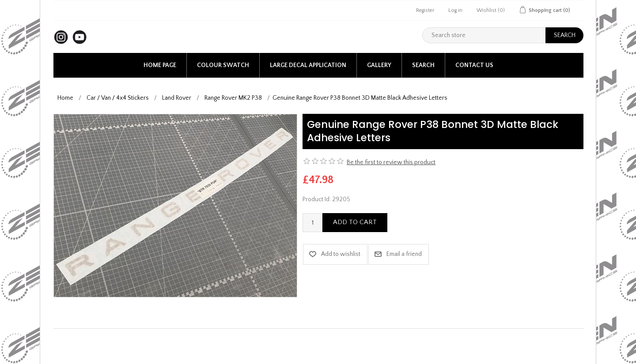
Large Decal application (308, 65)
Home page (160, 65)
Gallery (379, 65)
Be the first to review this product (391, 162)
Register (425, 10)
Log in (455, 10)
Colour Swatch (223, 65)
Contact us (474, 65)
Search (423, 65)
